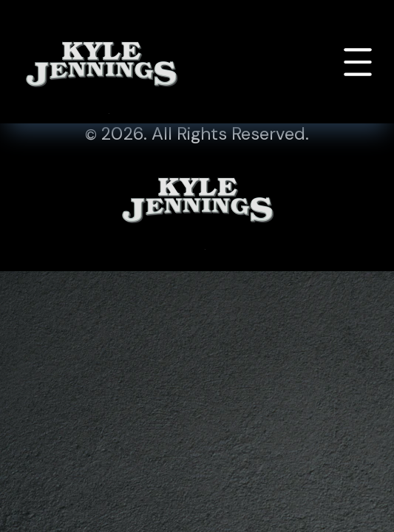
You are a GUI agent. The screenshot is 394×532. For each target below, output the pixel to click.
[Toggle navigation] (358, 62)
